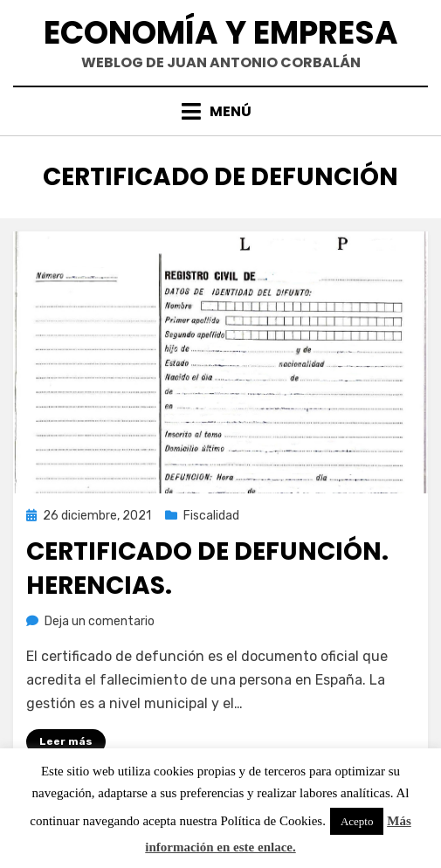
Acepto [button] (357, 821)
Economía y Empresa (221, 33)
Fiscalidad (211, 516)
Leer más (66, 741)
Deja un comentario (100, 621)
